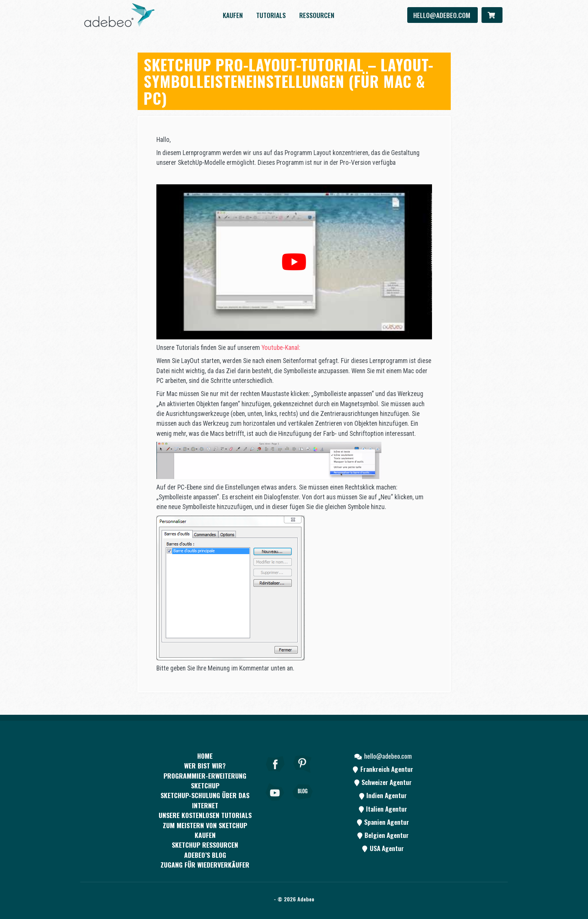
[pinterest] (303, 774)
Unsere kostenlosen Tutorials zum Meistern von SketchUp (205, 820)
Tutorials (271, 15)
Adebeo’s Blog (205, 855)
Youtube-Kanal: (281, 348)
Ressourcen (317, 15)
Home (205, 756)
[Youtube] (275, 802)
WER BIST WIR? (205, 765)
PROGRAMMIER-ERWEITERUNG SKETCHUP (205, 780)
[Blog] (303, 802)
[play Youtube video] (294, 262)
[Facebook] (275, 774)
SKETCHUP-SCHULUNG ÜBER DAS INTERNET (205, 800)
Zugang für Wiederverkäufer (205, 865)
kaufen (233, 15)
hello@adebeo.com (442, 15)
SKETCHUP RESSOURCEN (205, 845)
